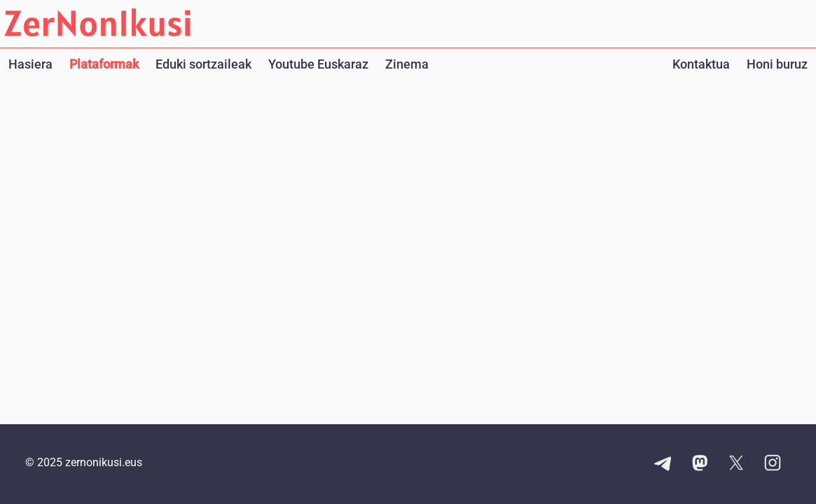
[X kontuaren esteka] (736, 464)
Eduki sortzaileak (203, 64)
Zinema (407, 64)
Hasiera (30, 64)
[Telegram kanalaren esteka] (663, 464)
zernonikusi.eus (104, 462)
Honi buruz (777, 64)
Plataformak (104, 64)
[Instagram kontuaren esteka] (773, 464)
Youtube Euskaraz (318, 64)
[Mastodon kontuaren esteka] (700, 464)
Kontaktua (701, 64)
